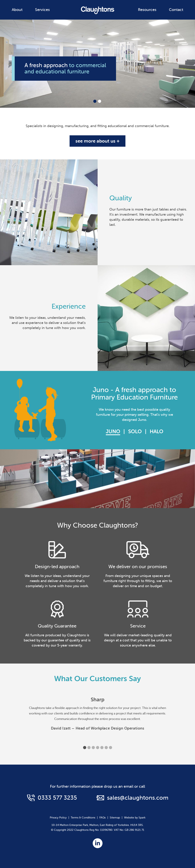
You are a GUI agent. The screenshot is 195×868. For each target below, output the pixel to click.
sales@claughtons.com (138, 798)
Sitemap (115, 818)
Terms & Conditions (83, 818)
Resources (147, 10)
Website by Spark (135, 818)
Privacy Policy (58, 818)
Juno (113, 432)
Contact (176, 10)
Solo (135, 432)
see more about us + (97, 141)
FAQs (102, 818)
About (17, 10)
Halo (156, 432)
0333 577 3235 (57, 798)
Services (42, 10)
